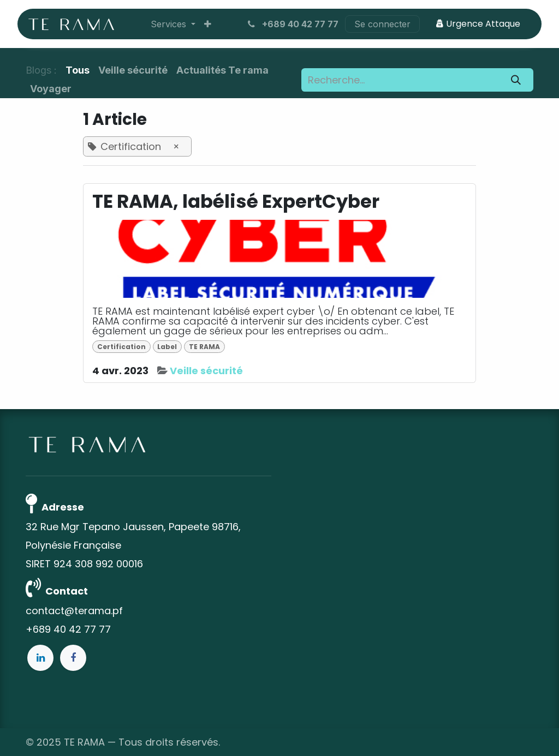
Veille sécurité (206, 371)
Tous (78, 70)
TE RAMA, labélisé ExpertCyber (236, 202)
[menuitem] (173, 24)
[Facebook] (73, 658)
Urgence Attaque (478, 24)
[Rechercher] (516, 80)
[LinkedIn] (40, 658)
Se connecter (382, 24)
